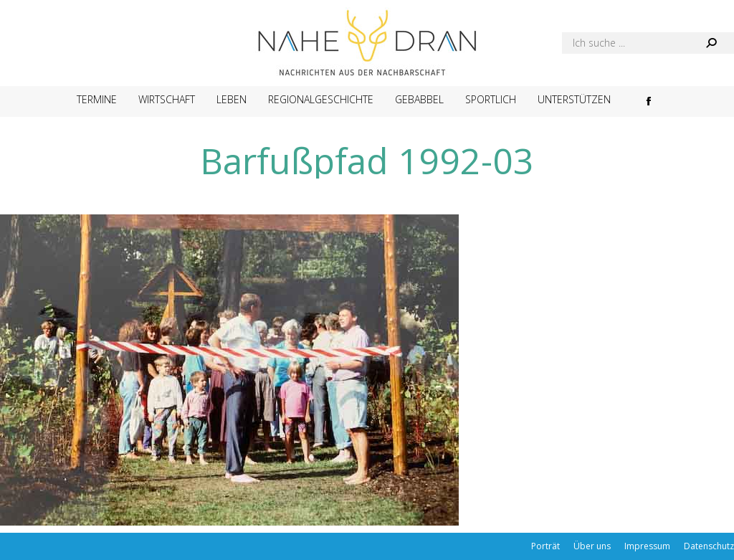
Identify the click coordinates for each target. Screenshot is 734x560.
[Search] (648, 43)
